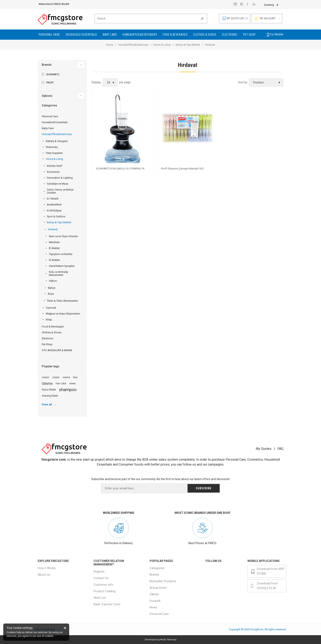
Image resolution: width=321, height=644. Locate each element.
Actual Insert (158, 588)
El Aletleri (54, 248)
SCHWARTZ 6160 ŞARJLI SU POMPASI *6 (120, 169)
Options (47, 96)
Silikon (53, 281)
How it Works (47, 568)
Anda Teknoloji (168, 640)
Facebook (220, 570)
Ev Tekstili (53, 199)
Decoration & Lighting (60, 178)
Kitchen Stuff (55, 166)
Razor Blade (49, 390)
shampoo (68, 390)
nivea (72, 383)
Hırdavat (53, 229)
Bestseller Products (163, 581)
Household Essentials (55, 122)
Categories (157, 568)
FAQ (280, 449)
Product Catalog (105, 591)
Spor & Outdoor (56, 216)
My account (268, 18)
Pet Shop (47, 344)
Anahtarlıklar (54, 205)
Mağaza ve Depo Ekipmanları (63, 314)
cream (45, 377)
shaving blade (50, 396)
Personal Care (50, 116)
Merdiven (54, 242)
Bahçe (52, 288)
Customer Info (103, 585)
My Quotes (264, 449)
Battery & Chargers (57, 141)
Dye (75, 377)
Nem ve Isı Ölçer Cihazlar (63, 236)
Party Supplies (54, 153)
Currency (242, 5)
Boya (51, 294)
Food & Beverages (53, 327)
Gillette (47, 383)
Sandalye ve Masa (58, 184)
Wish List (100, 598)
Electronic (48, 338)
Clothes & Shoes (52, 332)
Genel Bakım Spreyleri (62, 266)
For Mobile (275, 35)
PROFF (50, 83)
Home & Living (162, 45)
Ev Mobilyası (54, 210)
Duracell (155, 601)
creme (66, 377)
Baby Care (48, 128)
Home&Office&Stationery (133, 45)
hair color (61, 383)
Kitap (49, 320)
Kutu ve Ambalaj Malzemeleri (58, 273)
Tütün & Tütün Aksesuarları (62, 301)
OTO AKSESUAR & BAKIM (57, 350)
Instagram (221, 579)
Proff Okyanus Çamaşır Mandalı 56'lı (182, 169)
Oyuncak (51, 308)
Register (99, 572)
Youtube (219, 588)
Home (110, 45)
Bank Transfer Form (107, 604)
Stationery (52, 147)
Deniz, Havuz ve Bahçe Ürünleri (60, 191)
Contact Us (101, 578)
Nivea (153, 607)
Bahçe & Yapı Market (188, 45)
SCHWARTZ (53, 74)
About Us (44, 575)
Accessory (53, 172)
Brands (47, 65)
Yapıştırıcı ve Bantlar (61, 254)
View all (47, 404)
